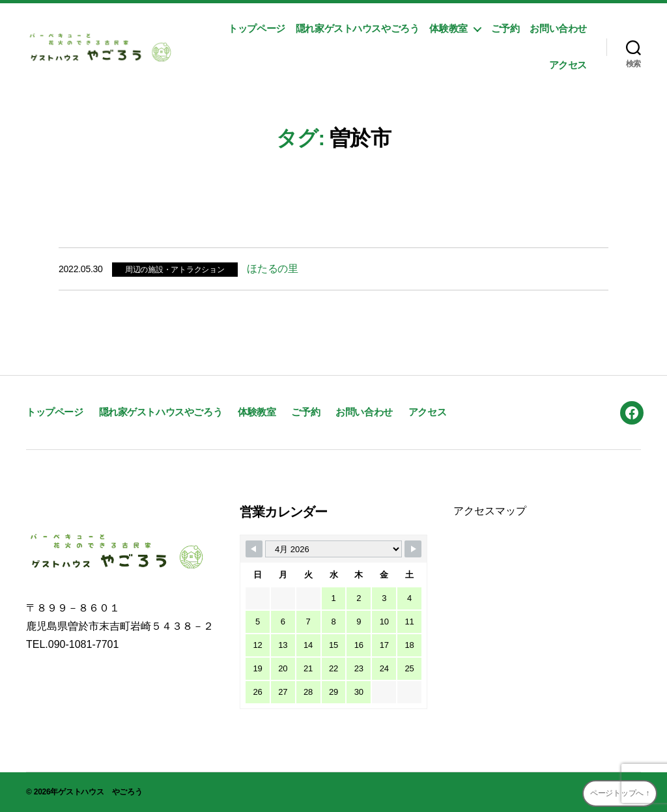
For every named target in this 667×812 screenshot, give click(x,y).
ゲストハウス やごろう (100, 792)
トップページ (257, 28)
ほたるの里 (273, 269)
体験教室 (448, 28)
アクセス (568, 65)
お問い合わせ (558, 28)
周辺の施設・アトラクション (175, 270)
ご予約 (505, 28)
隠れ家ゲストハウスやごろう (358, 28)
